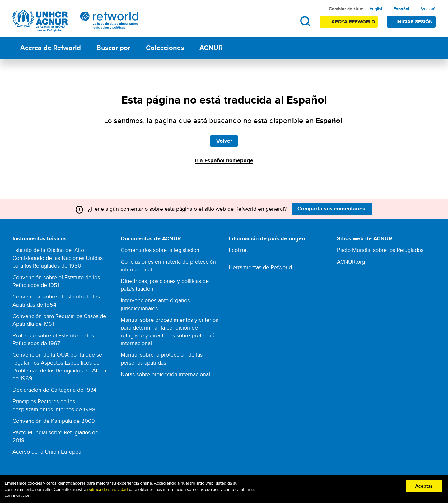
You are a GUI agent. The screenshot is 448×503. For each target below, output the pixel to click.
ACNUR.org (351, 262)
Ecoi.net (238, 250)
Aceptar (424, 486)
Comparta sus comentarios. (332, 209)
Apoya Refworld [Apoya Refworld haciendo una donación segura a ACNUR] (353, 22)
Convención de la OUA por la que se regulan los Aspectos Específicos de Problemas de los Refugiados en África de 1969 (59, 366)
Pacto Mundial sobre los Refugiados (380, 250)
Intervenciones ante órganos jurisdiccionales (155, 304)
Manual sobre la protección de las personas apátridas (162, 358)
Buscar (305, 21)
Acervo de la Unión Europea (47, 452)
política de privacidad (107, 489)
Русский (427, 9)
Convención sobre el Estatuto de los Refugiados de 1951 (56, 281)
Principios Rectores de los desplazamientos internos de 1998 (54, 405)
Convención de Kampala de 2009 (54, 421)
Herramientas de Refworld (260, 267)
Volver (224, 141)
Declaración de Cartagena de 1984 (54, 390)
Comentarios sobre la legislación (160, 250)
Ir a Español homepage (224, 160)
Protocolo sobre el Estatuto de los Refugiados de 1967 (53, 339)
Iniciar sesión (415, 22)
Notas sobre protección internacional (165, 374)
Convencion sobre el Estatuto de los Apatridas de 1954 (56, 300)
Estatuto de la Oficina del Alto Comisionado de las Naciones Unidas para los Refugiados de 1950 (58, 258)
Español (401, 9)
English (377, 9)
